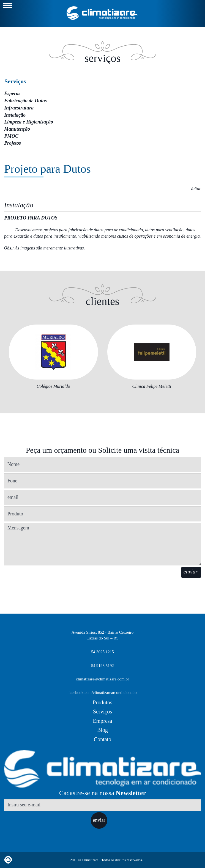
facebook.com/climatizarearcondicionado (103, 693)
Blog (102, 730)
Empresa (103, 721)
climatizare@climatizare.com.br (102, 679)
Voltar (196, 189)
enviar (99, 820)
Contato (102, 739)
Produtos (102, 702)
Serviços (15, 81)
